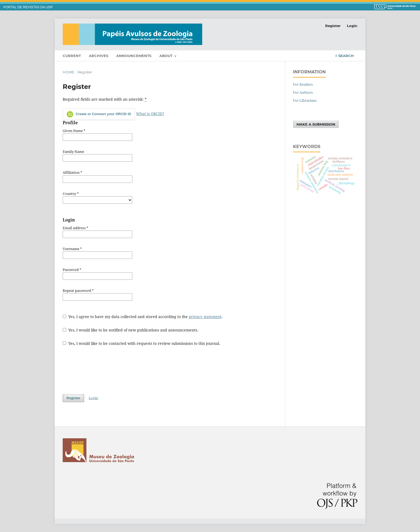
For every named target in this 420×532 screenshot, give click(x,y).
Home (68, 72)
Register (333, 26)
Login (352, 26)
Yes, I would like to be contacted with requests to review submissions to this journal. (141, 343)
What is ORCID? (150, 114)
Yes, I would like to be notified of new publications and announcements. (130, 330)
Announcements (134, 56)
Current (72, 56)
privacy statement (205, 317)
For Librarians (305, 100)
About (166, 56)
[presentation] (103, 370)
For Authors (303, 92)
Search (345, 56)
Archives (99, 56)
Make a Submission (316, 124)
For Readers (303, 84)
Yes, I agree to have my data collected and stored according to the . (143, 317)
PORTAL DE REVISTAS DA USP (28, 7)
